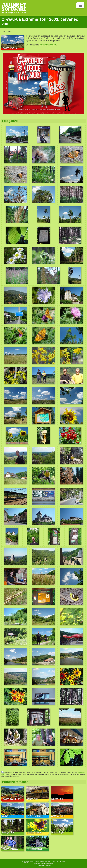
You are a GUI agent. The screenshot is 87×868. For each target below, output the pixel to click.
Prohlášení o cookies (43, 865)
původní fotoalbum (48, 45)
